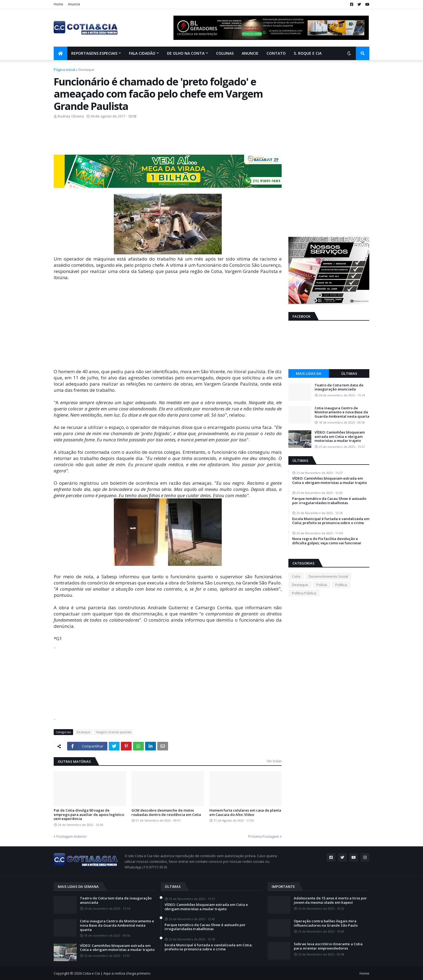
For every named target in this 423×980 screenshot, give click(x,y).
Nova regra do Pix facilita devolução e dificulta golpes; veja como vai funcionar (327, 541)
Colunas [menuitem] (225, 53)
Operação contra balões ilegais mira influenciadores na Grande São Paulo (326, 923)
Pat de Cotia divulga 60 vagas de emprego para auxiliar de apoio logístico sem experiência (89, 815)
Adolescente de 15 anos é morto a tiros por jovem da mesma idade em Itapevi (330, 900)
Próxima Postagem (264, 836)
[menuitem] (60, 53)
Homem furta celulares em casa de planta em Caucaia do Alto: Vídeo (245, 813)
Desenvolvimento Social (328, 576)
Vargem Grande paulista (114, 732)
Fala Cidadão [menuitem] (142, 53)
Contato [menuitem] (276, 53)
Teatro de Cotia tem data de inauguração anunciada (339, 387)
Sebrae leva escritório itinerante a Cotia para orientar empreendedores (328, 946)
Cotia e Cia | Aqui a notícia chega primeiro (117, 973)
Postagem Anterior (72, 836)
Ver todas (274, 761)
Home (58, 4)
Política (341, 585)
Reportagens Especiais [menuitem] (94, 53)
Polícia (322, 585)
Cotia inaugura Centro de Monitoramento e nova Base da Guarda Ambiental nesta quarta (342, 412)
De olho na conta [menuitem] (186, 53)
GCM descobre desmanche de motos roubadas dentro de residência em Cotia (166, 813)
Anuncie (74, 4)
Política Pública (304, 593)
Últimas (349, 373)
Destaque (86, 70)
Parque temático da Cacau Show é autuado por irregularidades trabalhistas (329, 501)
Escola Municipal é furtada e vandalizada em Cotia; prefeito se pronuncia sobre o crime (331, 521)
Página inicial (64, 70)
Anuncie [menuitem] (250, 53)
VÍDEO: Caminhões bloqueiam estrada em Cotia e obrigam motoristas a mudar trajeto (340, 437)
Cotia (296, 576)
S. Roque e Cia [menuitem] (308, 53)
